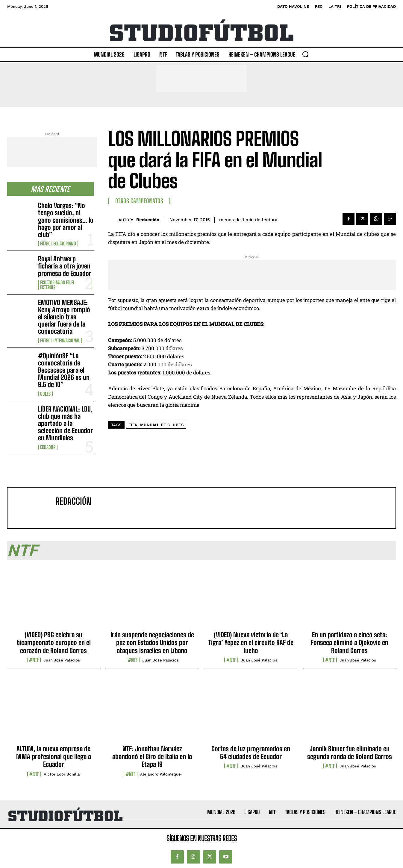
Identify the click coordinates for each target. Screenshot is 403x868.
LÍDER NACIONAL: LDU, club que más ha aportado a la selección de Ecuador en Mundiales (65, 424)
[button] (305, 54)
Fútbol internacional (60, 341)
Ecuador (48, 447)
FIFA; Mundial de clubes (156, 425)
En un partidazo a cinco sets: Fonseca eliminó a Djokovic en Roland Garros (350, 643)
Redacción (148, 220)
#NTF (34, 660)
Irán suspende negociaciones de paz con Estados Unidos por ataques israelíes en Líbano (152, 643)
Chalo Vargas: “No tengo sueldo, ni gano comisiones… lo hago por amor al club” (66, 220)
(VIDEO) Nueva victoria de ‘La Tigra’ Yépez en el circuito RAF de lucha (251, 643)
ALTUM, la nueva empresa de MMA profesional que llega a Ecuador (54, 757)
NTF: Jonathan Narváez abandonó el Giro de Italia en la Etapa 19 (152, 757)
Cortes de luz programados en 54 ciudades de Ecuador (251, 753)
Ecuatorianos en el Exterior (57, 285)
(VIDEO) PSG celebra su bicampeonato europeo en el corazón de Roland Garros (54, 643)
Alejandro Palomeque (160, 774)
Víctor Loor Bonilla (62, 774)
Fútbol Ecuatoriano (58, 244)
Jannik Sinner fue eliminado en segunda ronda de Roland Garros (350, 753)
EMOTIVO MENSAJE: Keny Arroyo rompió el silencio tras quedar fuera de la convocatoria (64, 317)
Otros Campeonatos (139, 201)
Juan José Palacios (62, 660)
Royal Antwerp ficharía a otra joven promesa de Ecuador (65, 266)
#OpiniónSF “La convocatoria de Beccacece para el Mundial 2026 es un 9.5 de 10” (64, 370)
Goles (45, 394)
